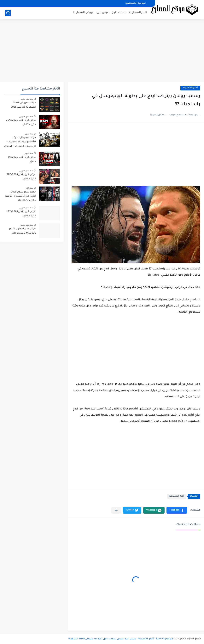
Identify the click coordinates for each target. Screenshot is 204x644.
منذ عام (29, 188)
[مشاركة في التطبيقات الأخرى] (116, 510)
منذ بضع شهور (26, 99)
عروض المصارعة (83, 13)
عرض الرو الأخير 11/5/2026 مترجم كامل (21, 177)
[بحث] (8, 13)
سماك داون (119, 13)
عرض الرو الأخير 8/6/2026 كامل (22, 160)
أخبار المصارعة (138, 13)
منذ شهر (29, 134)
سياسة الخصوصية (136, 3)
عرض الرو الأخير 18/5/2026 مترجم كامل (21, 214)
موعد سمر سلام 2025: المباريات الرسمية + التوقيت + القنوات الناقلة (20, 196)
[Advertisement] (102, 52)
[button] (177, 510)
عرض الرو (103, 13)
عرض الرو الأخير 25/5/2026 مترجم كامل (21, 122)
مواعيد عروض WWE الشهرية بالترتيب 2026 (23, 105)
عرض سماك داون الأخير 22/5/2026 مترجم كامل (22, 231)
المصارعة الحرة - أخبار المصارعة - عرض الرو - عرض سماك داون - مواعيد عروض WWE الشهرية (121, 639)
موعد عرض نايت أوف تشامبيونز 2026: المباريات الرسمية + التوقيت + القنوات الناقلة (20, 143)
